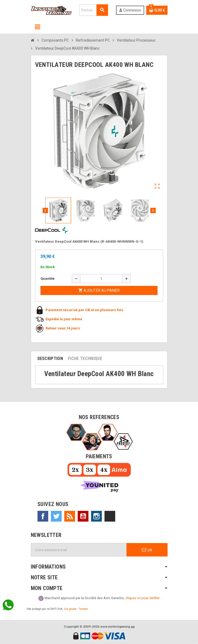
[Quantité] (101, 279)
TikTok (110, 516)
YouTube (83, 516)
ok (147, 550)
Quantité (48, 279)
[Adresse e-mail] (79, 550)
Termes (83, 609)
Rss (70, 516)
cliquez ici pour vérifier (142, 598)
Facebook (43, 516)
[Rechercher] (94, 10)
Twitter (56, 516)
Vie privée (70, 609)
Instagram (96, 516)
